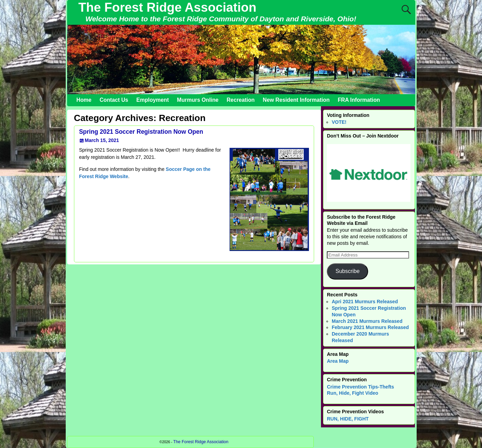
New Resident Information (296, 100)
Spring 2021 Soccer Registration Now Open (141, 132)
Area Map (338, 361)
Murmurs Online (198, 100)
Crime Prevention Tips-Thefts (360, 387)
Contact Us (114, 100)
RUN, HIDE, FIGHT (348, 419)
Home (84, 100)
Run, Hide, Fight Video (352, 393)
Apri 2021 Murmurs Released (365, 302)
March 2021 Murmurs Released (367, 321)
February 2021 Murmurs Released (370, 327)
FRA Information (359, 100)
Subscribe (347, 271)
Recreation (241, 100)
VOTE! (339, 122)
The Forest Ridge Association (167, 7)
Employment (153, 100)
